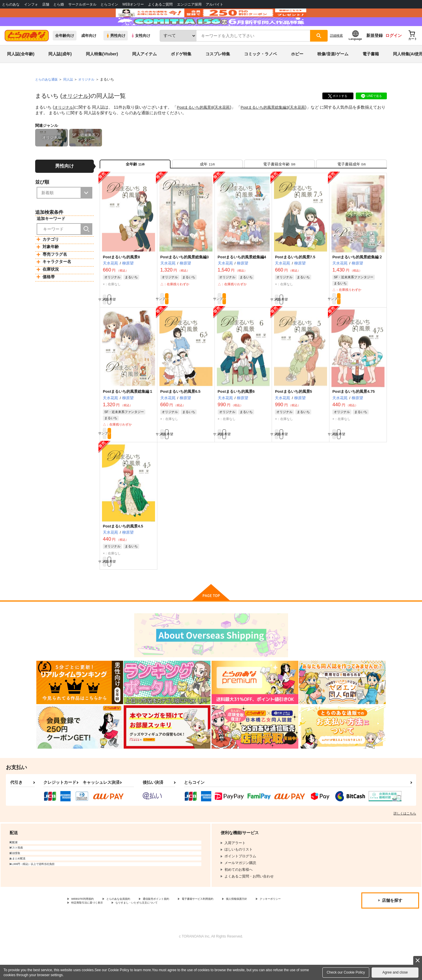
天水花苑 (227, 125)
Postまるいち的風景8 (198, 125)
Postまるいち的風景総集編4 (242, 280)
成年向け (89, 53)
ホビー (297, 71)
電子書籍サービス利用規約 (227, 931)
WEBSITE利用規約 (86, 931)
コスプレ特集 (218, 71)
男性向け (116, 53)
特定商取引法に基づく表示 (133, 935)
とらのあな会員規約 (130, 931)
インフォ (31, 4)
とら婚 (59, 4)
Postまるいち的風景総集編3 (272, 125)
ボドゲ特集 (181, 71)
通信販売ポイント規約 (176, 931)
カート (199, 323)
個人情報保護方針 (275, 931)
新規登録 (375, 53)
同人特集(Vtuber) (102, 71)
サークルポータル (82, 4)
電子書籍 (371, 71)
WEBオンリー (133, 4)
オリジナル (77, 113)
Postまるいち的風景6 (236, 417)
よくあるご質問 (160, 4)
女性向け (141, 53)
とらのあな (11, 4)
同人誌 (71, 97)
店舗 (46, 4)
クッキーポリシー (85, 935)
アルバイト (215, 4)
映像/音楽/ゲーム (333, 71)
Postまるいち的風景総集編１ (128, 417)
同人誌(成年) (60, 71)
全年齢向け (65, 53)
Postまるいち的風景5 (293, 417)
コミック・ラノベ (261, 71)
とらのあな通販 (47, 97)
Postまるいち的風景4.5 (123, 554)
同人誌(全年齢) (21, 71)
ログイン (394, 53)
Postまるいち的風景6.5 (180, 417)
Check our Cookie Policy (346, 972)
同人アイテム (144, 71)
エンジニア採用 (189, 4)
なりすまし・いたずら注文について (195, 935)
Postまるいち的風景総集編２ (357, 280)
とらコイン (109, 4)
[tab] (207, 184)
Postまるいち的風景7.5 (295, 280)
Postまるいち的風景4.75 (353, 417)
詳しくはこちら (405, 844)
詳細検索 (336, 53)
